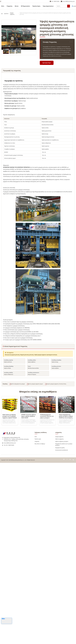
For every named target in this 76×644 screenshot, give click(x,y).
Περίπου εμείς (38, 439)
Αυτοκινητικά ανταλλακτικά (62, 450)
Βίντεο (17, 6)
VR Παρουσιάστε (25, 6)
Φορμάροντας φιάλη (60, 448)
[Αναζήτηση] (69, 6)
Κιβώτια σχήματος (59, 439)
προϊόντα (6, 14)
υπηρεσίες (9, 6)
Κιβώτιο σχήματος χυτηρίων (62, 441)
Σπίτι (3, 6)
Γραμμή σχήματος (12, 14)
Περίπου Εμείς (36, 6)
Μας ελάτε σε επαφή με (40, 444)
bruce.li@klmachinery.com (69, 1)
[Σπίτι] (2, 14)
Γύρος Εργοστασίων (48, 6)
